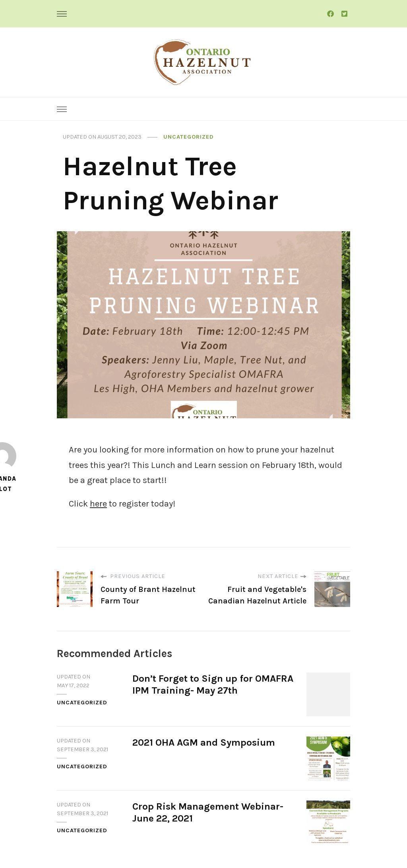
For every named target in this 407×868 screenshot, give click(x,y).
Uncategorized (189, 137)
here (98, 504)
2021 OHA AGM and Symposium (204, 742)
